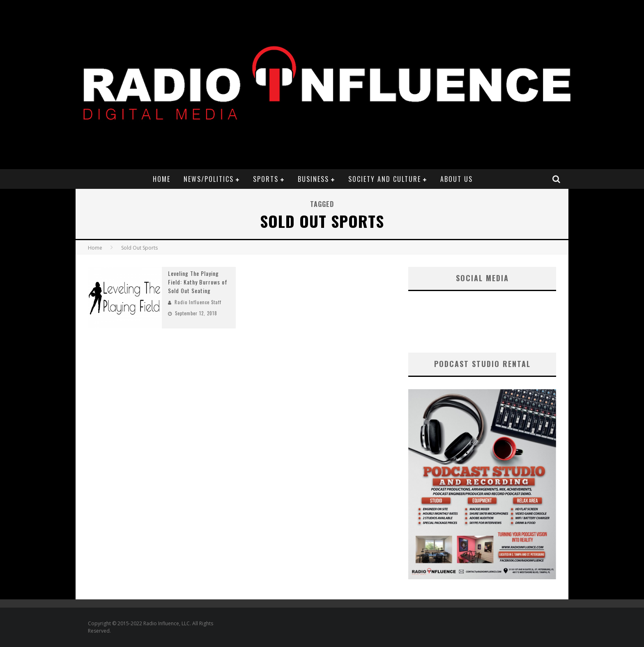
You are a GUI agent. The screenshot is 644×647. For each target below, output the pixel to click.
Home (162, 179)
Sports (266, 179)
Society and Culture (385, 179)
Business (313, 179)
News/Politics (209, 179)
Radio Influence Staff (198, 302)
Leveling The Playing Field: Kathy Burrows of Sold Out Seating (198, 282)
